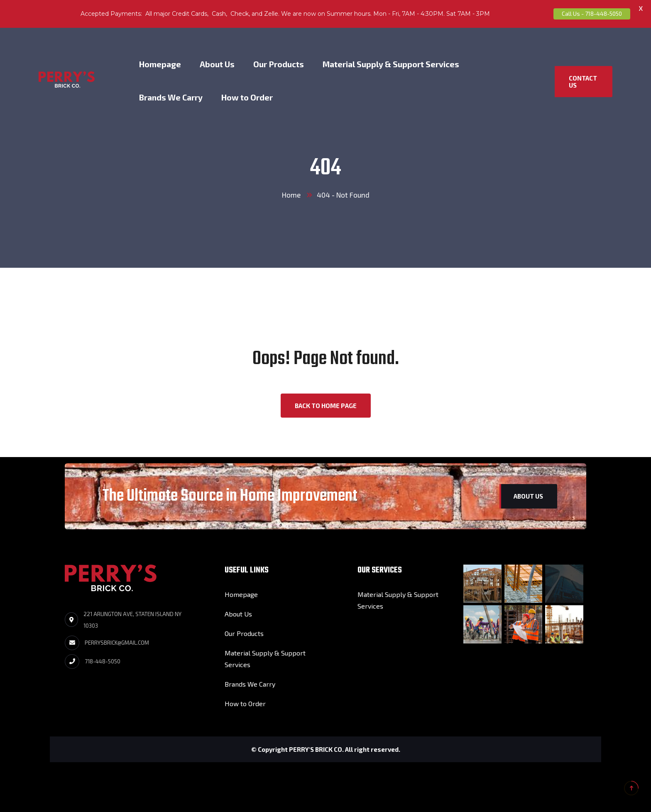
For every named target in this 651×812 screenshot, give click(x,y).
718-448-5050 (103, 661)
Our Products (279, 64)
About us (528, 496)
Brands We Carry (171, 97)
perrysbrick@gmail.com (117, 643)
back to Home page (326, 406)
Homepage (160, 64)
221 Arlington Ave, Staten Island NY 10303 (132, 620)
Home (291, 195)
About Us (217, 64)
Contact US (583, 82)
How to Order (247, 97)
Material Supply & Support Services (391, 64)
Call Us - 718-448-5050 (592, 13)
